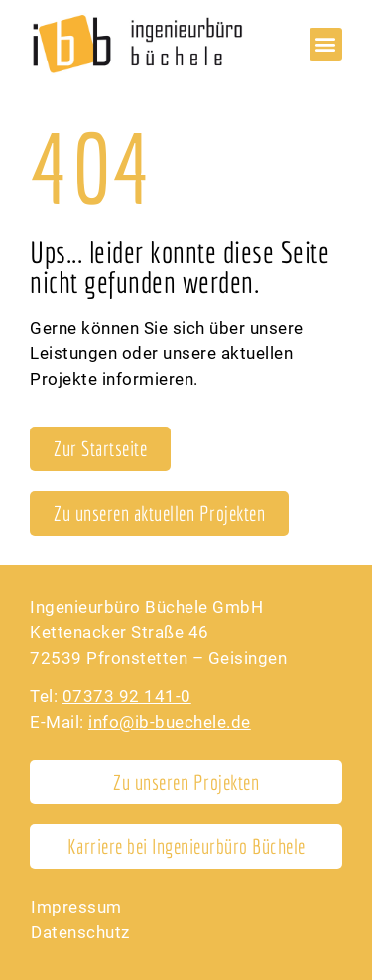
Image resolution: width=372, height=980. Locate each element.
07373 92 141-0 (127, 696)
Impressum (76, 907)
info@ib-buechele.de (170, 722)
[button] (326, 44)
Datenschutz (80, 932)
